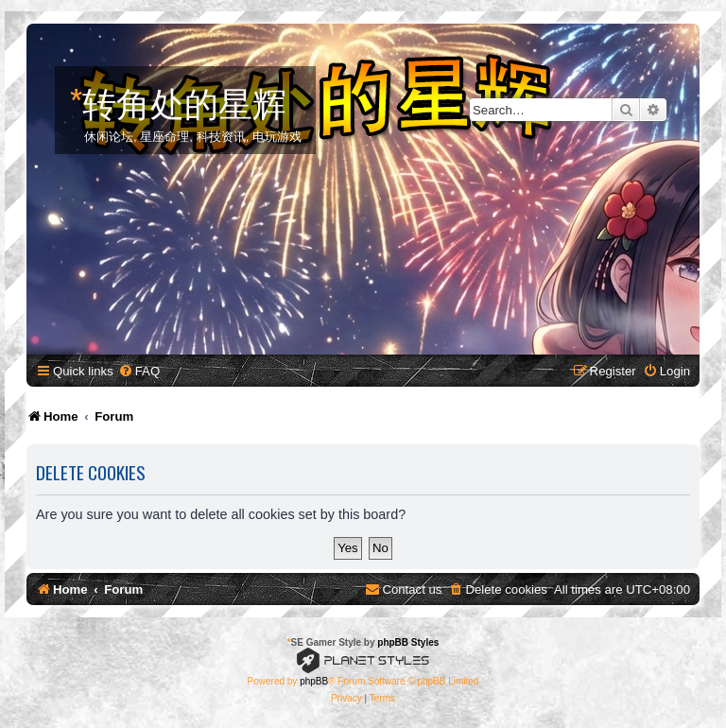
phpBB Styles (408, 642)
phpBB (314, 681)
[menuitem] (139, 371)
